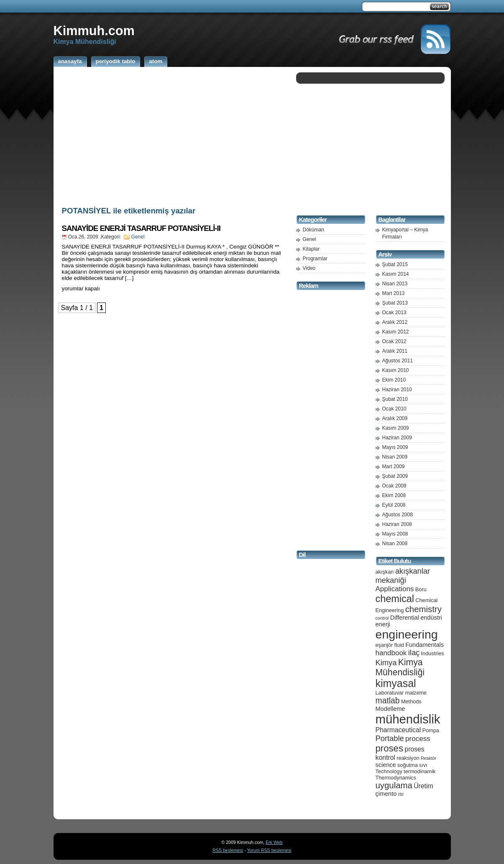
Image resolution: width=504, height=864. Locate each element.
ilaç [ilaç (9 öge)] (414, 652)
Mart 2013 (394, 293)
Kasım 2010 (396, 370)
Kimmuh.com (94, 31)
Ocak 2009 (394, 486)
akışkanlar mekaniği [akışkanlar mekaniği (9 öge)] (403, 576)
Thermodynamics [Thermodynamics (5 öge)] (396, 778)
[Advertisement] (173, 135)
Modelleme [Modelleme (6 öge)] (390, 709)
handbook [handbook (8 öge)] (391, 653)
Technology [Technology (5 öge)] (389, 771)
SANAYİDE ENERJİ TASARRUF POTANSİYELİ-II (141, 228)
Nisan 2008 (395, 544)
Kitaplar (311, 249)
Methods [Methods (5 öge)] (411, 701)
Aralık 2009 (395, 418)
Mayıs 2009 (395, 447)
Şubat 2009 (395, 476)
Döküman (313, 230)
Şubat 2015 (395, 264)
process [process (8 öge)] (418, 739)
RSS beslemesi (228, 850)
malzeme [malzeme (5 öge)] (416, 693)
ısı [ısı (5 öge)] (401, 794)
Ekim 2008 (394, 495)
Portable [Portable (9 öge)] (390, 738)
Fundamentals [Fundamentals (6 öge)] (425, 645)
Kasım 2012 (396, 332)
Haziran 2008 (397, 524)
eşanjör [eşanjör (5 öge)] (384, 645)
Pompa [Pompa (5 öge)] (431, 730)
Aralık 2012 (395, 322)
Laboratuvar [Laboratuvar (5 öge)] (390, 693)
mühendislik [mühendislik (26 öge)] (408, 719)
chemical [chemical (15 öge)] (395, 599)
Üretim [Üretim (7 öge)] (423, 786)
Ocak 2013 (394, 313)
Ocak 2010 (394, 409)
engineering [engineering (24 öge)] (407, 634)
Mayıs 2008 (395, 534)
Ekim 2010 (394, 380)
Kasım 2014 (396, 274)
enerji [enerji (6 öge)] (383, 624)
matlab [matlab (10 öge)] (388, 700)
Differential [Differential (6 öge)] (405, 618)
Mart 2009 (394, 467)
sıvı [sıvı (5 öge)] (423, 765)
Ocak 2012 (394, 341)
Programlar (315, 259)
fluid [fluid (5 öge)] (399, 645)
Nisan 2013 (395, 284)
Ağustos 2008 (398, 515)
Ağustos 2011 (398, 361)
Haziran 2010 (397, 390)
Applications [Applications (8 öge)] (395, 589)
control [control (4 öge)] (382, 618)
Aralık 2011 (395, 351)
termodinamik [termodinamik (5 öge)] (420, 771)
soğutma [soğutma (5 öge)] (408, 765)
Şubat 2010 (395, 399)
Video (309, 268)
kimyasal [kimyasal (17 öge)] (396, 683)
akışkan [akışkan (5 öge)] (385, 572)
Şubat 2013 (395, 303)
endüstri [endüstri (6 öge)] (431, 618)
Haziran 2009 (397, 438)
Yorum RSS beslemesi (269, 850)
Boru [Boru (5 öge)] (421, 589)
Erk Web (274, 842)
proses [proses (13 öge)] (390, 748)
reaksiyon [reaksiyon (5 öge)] (408, 758)
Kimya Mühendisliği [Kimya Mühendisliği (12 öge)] (400, 667)
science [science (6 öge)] (386, 765)
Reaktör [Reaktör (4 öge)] (429, 758)
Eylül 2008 (394, 505)
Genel (138, 237)
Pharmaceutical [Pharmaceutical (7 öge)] (398, 730)
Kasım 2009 (396, 428)
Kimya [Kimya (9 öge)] (386, 663)
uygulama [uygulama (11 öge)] (394, 785)
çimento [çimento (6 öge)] (386, 794)
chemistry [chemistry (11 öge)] (423, 609)
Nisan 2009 (395, 457)
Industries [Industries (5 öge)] (433, 653)
